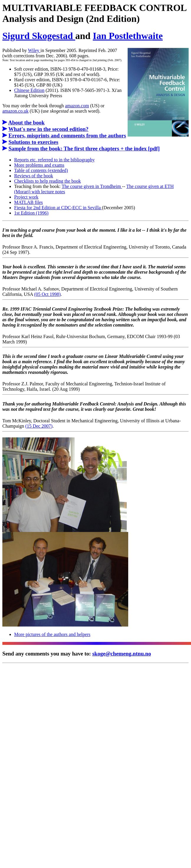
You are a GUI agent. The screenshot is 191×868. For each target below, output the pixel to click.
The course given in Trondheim (92, 186)
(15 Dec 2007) (39, 426)
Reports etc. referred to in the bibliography (54, 160)
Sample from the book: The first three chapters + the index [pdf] (84, 149)
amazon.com (77, 106)
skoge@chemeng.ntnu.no (122, 654)
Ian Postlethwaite (128, 36)
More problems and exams (39, 165)
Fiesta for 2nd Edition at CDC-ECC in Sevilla (58, 208)
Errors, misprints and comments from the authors (67, 136)
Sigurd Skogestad (39, 36)
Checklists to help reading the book (47, 181)
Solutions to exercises (33, 142)
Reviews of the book (34, 176)
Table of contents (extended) (41, 170)
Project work (26, 197)
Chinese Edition (29, 90)
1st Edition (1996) (31, 213)
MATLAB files (28, 202)
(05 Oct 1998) (47, 294)
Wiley (34, 50)
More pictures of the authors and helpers (52, 634)
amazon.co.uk (15, 111)
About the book (27, 123)
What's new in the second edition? (48, 129)
